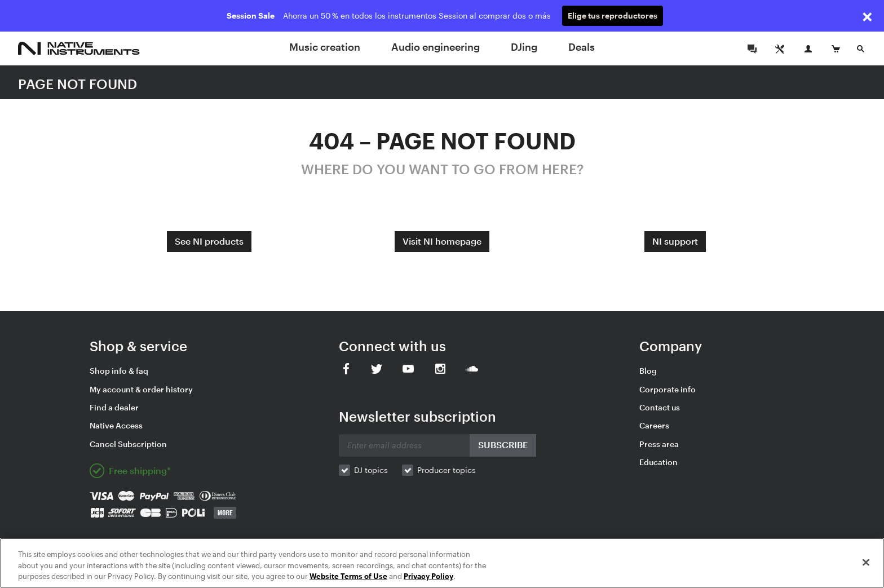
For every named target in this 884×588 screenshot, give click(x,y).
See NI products (209, 241)
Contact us (660, 407)
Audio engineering (436, 47)
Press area (659, 444)
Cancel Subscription (128, 444)
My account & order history (141, 389)
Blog (648, 371)
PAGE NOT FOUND (78, 84)
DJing (524, 47)
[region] (442, 563)
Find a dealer (114, 407)
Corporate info (668, 389)
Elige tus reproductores (613, 16)
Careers (654, 425)
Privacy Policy (428, 576)
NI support (675, 241)
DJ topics (371, 470)
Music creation (325, 47)
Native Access (116, 425)
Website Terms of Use (348, 576)
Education (658, 462)
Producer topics (447, 470)
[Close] (866, 562)
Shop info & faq (119, 371)
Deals (582, 47)
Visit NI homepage (442, 241)
